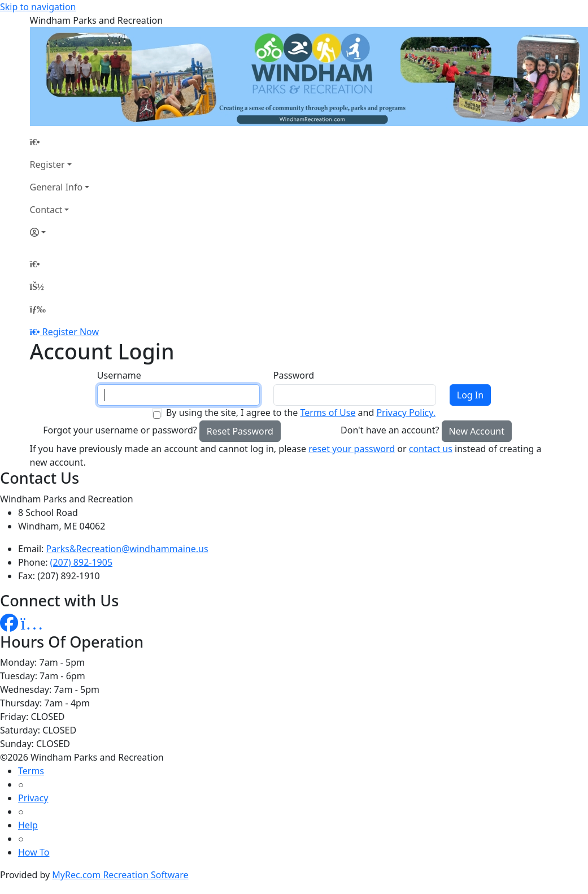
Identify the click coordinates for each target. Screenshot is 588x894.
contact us (431, 449)
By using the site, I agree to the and (301, 413)
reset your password (352, 449)
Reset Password (240, 431)
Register (47, 164)
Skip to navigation (38, 7)
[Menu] (38, 309)
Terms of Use (328, 413)
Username (119, 375)
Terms (31, 771)
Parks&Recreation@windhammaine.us (127, 549)
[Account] (60, 232)
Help (28, 825)
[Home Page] (60, 142)
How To (34, 852)
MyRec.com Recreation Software (120, 875)
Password (294, 375)
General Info (56, 187)
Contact (46, 210)
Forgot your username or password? (120, 430)
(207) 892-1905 (81, 562)
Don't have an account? (390, 430)
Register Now (71, 332)
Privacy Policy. (406, 413)
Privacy (33, 798)
